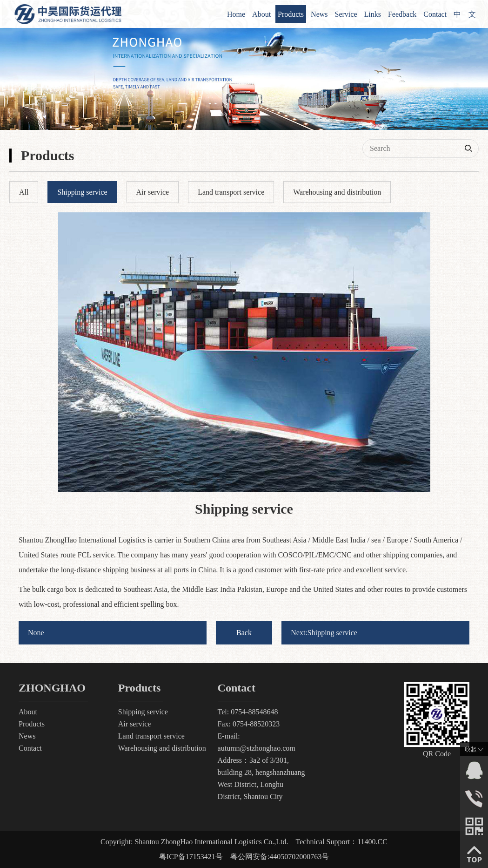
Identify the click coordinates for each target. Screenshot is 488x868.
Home (236, 14)
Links (373, 14)
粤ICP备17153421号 (191, 857)
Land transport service (151, 736)
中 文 (465, 14)
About (261, 14)
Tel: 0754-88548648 (248, 712)
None (36, 633)
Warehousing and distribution (162, 748)
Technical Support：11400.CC (342, 842)
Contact (435, 14)
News (319, 14)
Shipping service (143, 712)
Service (346, 14)
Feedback (402, 14)
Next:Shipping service (324, 633)
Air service (135, 724)
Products (291, 14)
